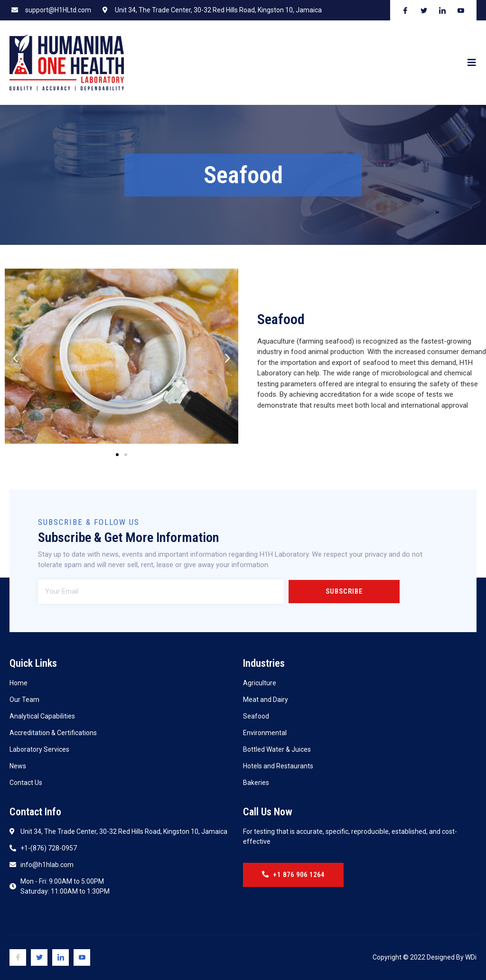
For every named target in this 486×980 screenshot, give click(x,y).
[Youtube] (82, 957)
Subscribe (344, 591)
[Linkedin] (61, 957)
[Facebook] (18, 957)
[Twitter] (39, 957)
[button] (117, 454)
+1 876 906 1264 (296, 875)
